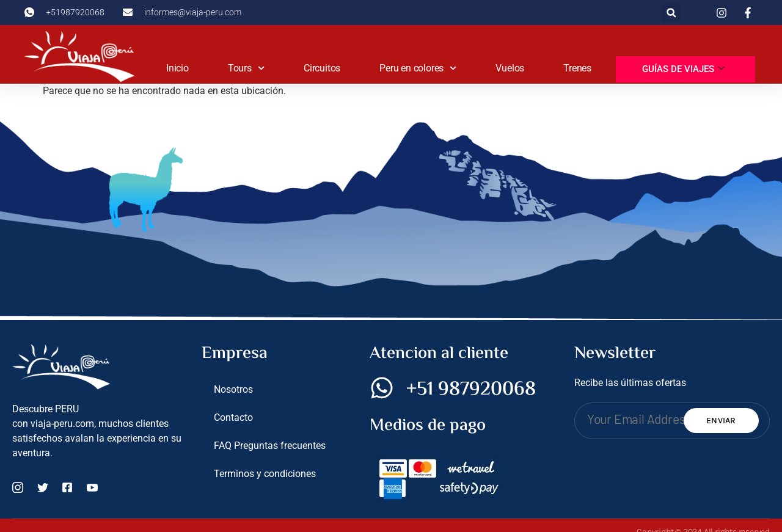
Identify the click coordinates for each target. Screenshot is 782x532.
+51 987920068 (471, 390)
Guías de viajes (683, 69)
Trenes (577, 68)
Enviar (721, 421)
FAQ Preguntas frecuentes (270, 446)
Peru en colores (418, 68)
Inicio (177, 68)
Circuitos (322, 68)
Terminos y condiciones (265, 474)
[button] (671, 13)
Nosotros (233, 389)
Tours (246, 68)
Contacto (233, 417)
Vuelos (510, 68)
